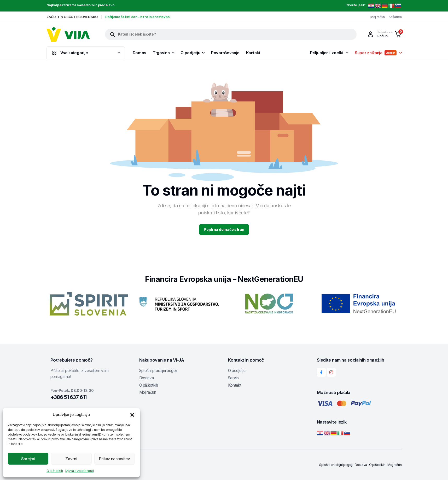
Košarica (395, 17)
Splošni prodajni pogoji (158, 371)
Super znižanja (376, 53)
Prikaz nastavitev (115, 459)
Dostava (147, 378)
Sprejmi (28, 459)
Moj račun (378, 17)
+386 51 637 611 (68, 397)
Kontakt (253, 53)
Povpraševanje (225, 53)
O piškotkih (55, 471)
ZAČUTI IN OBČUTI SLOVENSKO (72, 17)
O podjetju (190, 53)
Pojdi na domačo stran (224, 229)
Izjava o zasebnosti (79, 471)
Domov (140, 53)
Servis (233, 378)
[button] (132, 415)
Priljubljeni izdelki (327, 53)
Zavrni (71, 459)
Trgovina (161, 53)
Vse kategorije (70, 53)
